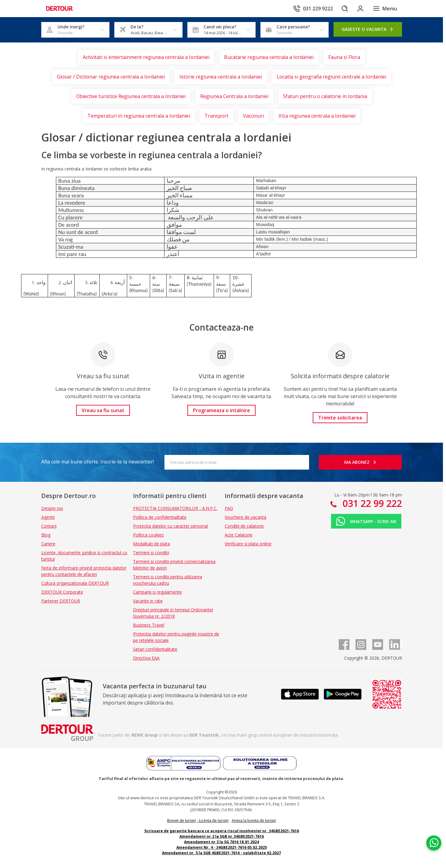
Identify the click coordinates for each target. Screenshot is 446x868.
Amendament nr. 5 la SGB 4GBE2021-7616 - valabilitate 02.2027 (221, 853)
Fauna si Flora (344, 57)
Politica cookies (148, 535)
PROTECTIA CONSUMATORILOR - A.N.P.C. (175, 508)
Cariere (48, 544)
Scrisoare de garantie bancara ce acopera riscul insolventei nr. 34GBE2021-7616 (222, 831)
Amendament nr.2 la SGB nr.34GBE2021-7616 (222, 836)
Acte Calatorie (239, 535)
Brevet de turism (182, 820)
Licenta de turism (214, 820)
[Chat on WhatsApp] (432, 833)
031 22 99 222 (371, 503)
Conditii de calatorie (244, 526)
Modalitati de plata (151, 544)
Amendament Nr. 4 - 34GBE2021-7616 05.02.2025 (222, 847)
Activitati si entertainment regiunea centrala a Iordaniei (146, 57)
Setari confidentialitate (155, 649)
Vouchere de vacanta (245, 517)
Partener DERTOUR (61, 601)
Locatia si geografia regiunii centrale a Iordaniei (331, 77)
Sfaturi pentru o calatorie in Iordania (325, 96)
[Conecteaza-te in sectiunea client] (359, 9)
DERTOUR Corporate (62, 592)
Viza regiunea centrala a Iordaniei (317, 116)
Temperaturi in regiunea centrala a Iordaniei (139, 116)
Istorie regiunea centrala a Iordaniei (221, 77)
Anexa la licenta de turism (254, 820)
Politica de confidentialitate (160, 517)
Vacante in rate (148, 601)
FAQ (229, 508)
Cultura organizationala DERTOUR (75, 583)
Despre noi (52, 508)
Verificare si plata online (248, 544)
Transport (216, 116)
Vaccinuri (253, 116)
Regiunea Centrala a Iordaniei (234, 96)
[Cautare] (342, 9)
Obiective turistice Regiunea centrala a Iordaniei (131, 96)
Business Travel (149, 625)
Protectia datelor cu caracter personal (170, 526)
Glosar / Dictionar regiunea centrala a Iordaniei (111, 77)
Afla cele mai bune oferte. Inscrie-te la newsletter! (98, 462)
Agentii (48, 517)
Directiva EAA (146, 658)
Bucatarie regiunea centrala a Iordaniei (269, 57)
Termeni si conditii (151, 553)
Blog (46, 535)
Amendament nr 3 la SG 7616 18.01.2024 (221, 842)
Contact (49, 526)
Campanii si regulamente (157, 592)
